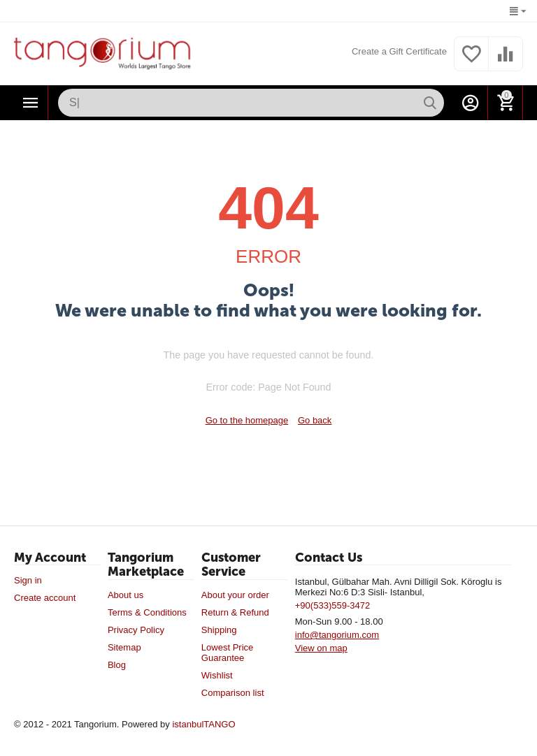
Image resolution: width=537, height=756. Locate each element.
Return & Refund (235, 612)
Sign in (28, 580)
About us (126, 595)
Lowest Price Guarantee (228, 653)
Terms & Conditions (147, 612)
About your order (235, 595)
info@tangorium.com (337, 635)
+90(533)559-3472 (332, 605)
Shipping (219, 630)
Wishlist (217, 675)
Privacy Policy (136, 630)
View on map (321, 648)
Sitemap (124, 647)
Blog (117, 665)
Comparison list (233, 693)
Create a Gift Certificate (399, 51)
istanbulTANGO (203, 724)
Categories (31, 103)
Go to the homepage (247, 420)
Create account (45, 598)
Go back (315, 420)
